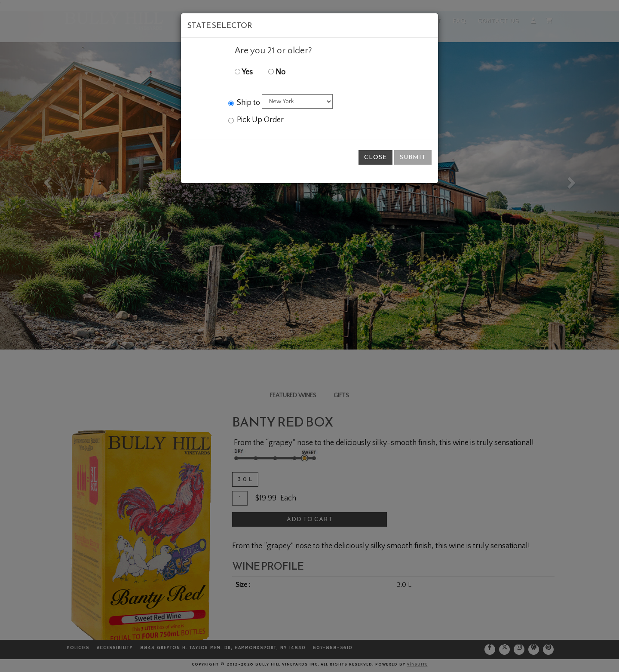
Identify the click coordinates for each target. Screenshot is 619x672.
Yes (244, 72)
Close (375, 157)
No (277, 72)
